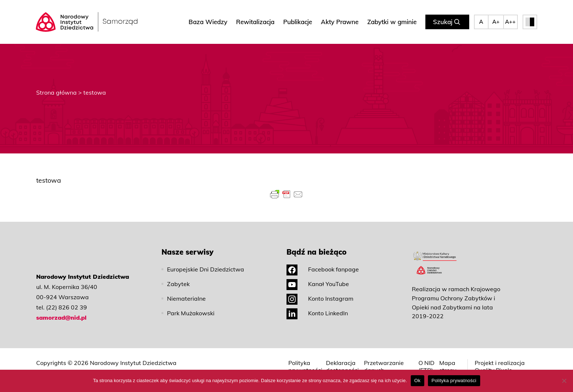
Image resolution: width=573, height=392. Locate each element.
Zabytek (178, 284)
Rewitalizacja (255, 22)
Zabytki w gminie (392, 22)
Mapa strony (448, 366)
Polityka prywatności (305, 366)
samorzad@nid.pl (61, 317)
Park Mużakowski (191, 313)
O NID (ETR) (426, 366)
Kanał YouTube (318, 284)
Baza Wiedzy (208, 22)
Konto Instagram (320, 298)
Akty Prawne (339, 22)
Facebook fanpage (323, 269)
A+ (496, 22)
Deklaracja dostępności (342, 366)
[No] (564, 381)
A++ (510, 22)
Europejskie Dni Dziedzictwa (206, 269)
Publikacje (297, 22)
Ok (418, 380)
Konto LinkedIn (317, 313)
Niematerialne (186, 298)
